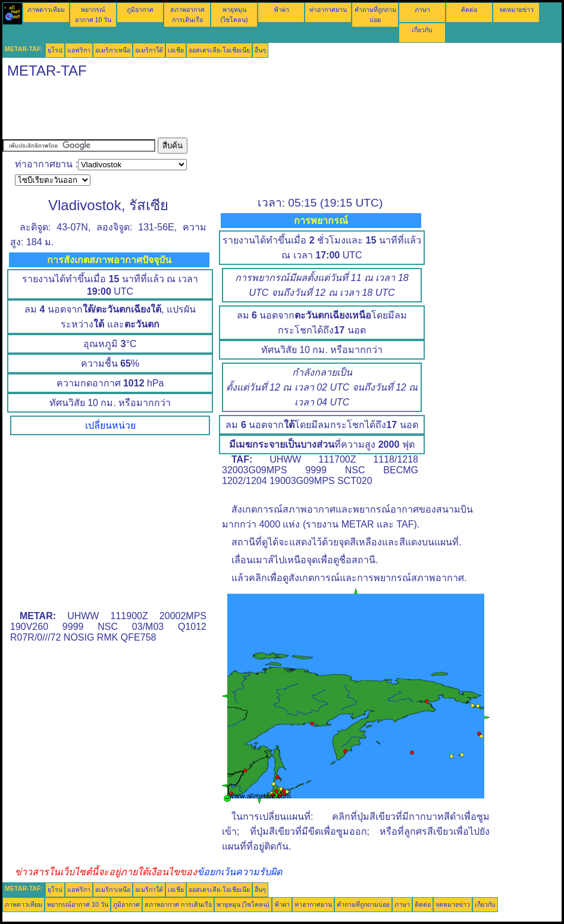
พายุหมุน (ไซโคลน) (243, 904)
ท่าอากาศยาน (328, 10)
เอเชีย (176, 50)
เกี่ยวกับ (422, 30)
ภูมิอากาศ (140, 10)
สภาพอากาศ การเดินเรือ (178, 904)
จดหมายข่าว (516, 10)
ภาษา (422, 10)
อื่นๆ (260, 50)
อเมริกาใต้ (149, 50)
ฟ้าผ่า (281, 10)
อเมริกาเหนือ (113, 50)
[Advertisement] (219, 111)
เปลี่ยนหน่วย (110, 425)
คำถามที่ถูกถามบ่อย (363, 904)
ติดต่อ (469, 10)
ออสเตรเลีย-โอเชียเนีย (219, 50)
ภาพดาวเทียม (46, 10)
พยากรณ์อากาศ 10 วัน (78, 904)
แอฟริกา (79, 50)
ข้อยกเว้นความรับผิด (239, 872)
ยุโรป (55, 50)
